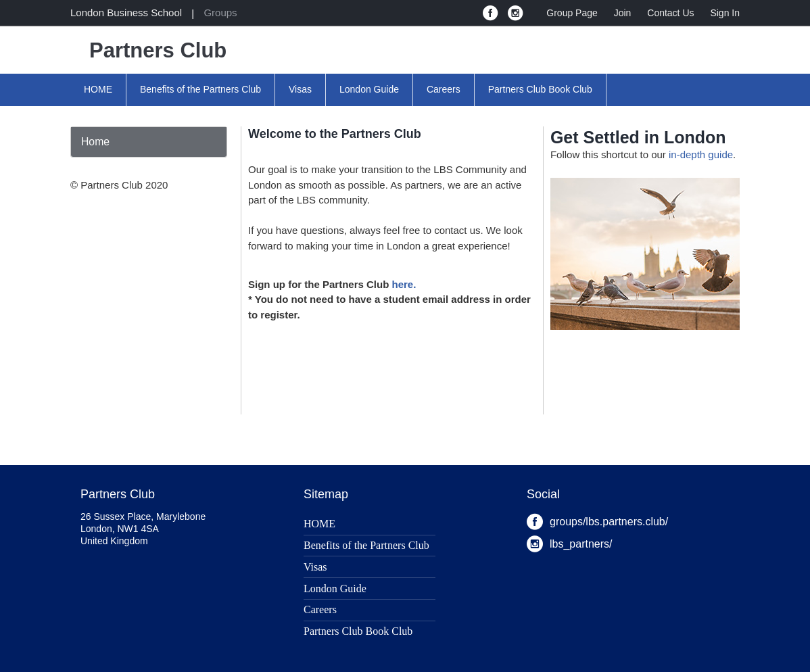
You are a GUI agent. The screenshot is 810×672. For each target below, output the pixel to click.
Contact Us (670, 13)
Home (95, 142)
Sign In (725, 13)
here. (404, 284)
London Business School (126, 13)
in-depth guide (701, 154)
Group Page (572, 13)
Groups (220, 13)
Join (623, 13)
